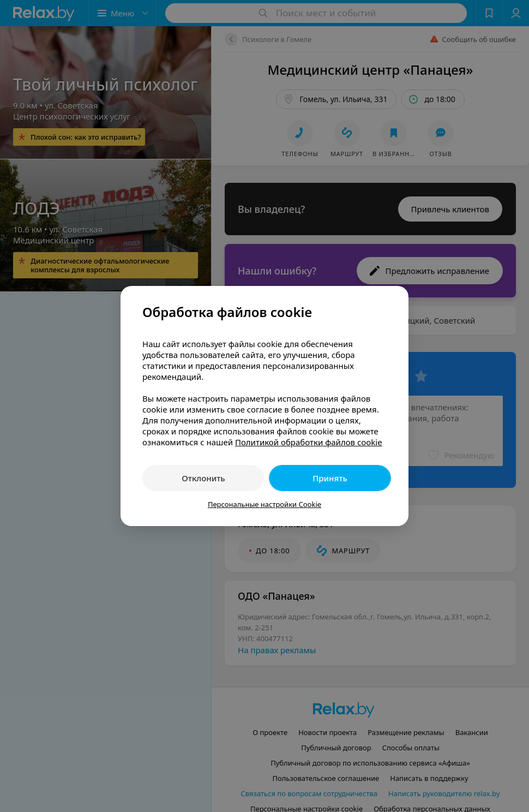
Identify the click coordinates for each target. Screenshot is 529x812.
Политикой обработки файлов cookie (309, 442)
